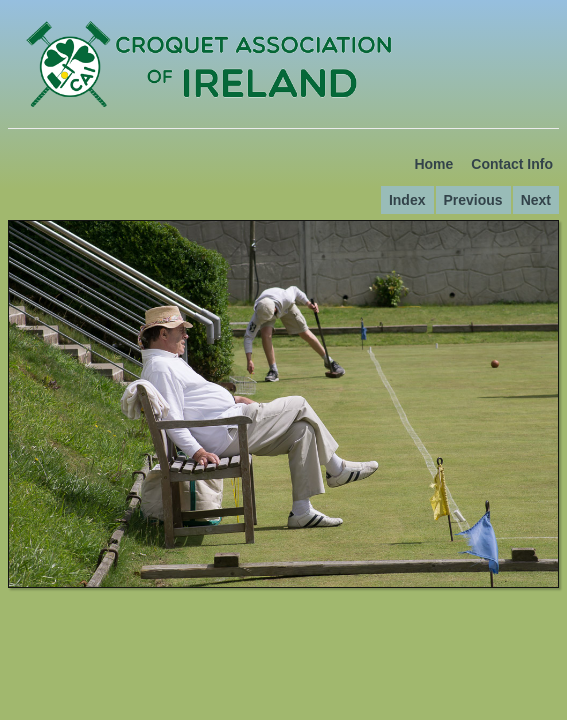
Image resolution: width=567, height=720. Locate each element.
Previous (473, 200)
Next (536, 200)
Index (407, 200)
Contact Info (512, 164)
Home (433, 164)
